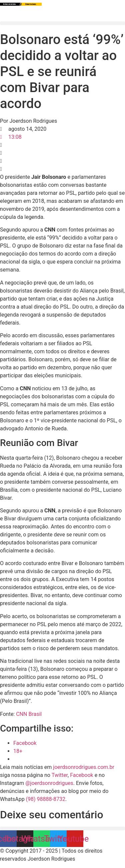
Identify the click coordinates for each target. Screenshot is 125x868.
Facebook (81, 775)
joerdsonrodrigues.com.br (83, 767)
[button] (62, 23)
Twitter (60, 775)
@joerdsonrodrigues (49, 783)
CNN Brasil (29, 714)
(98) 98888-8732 (46, 799)
